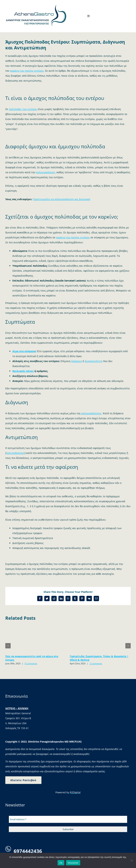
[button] (8, 646)
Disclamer (73, 863)
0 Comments (31, 664)
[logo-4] (36, 4)
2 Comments (96, 664)
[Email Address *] (68, 820)
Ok (61, 863)
